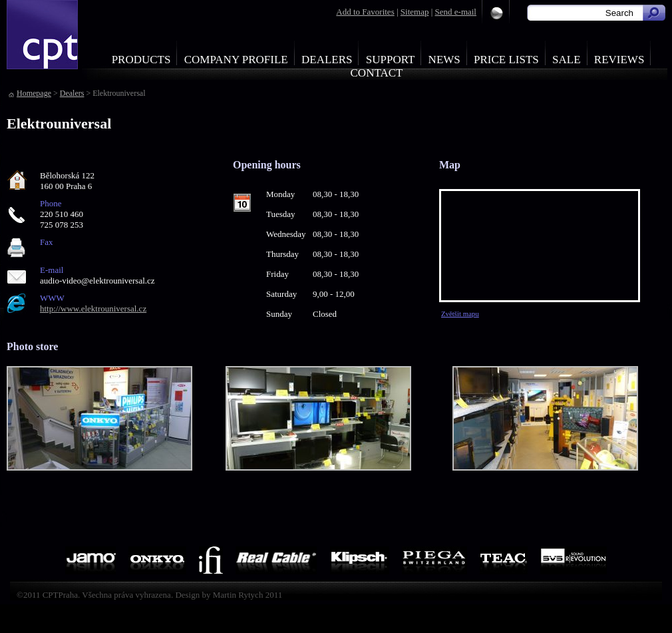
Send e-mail (456, 12)
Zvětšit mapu (460, 314)
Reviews (619, 60)
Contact (377, 73)
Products (141, 60)
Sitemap (415, 12)
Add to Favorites (365, 12)
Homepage (34, 93)
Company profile (236, 60)
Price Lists (506, 60)
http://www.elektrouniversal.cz (93, 309)
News (444, 60)
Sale (567, 60)
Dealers (327, 60)
